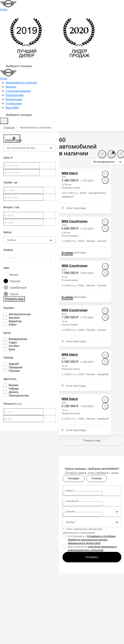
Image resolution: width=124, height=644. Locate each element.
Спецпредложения (18, 91)
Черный (15, 281)
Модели (11, 87)
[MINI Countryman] (75, 221)
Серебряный (18, 288)
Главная (9, 127)
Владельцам (14, 99)
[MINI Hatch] (70, 173)
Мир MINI (12, 108)
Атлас (4, 9)
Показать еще (14, 299)
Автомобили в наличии (21, 83)
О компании (14, 103)
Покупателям (15, 95)
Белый (14, 275)
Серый (14, 294)
